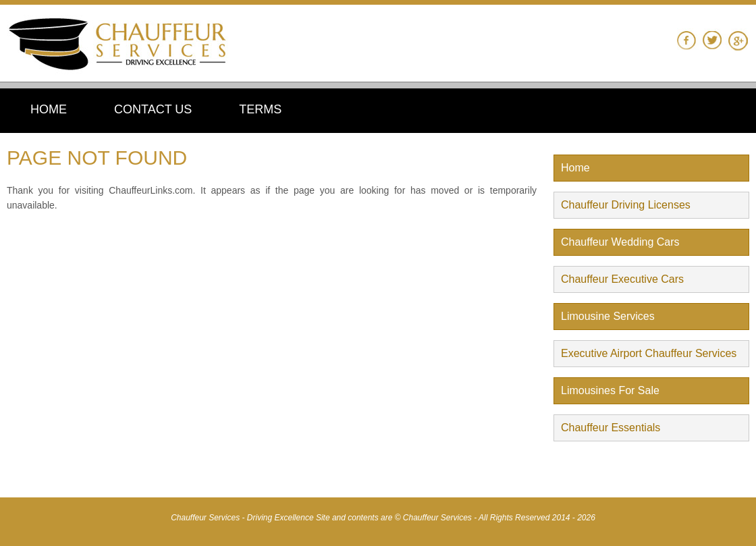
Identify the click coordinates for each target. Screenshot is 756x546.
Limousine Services (608, 316)
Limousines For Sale (610, 390)
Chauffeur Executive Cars (622, 279)
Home (575, 168)
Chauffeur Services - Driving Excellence (243, 518)
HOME (49, 109)
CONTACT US (153, 109)
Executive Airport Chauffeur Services (649, 353)
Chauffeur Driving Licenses (626, 205)
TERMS (260, 109)
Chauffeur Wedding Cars (620, 242)
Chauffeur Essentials (611, 428)
